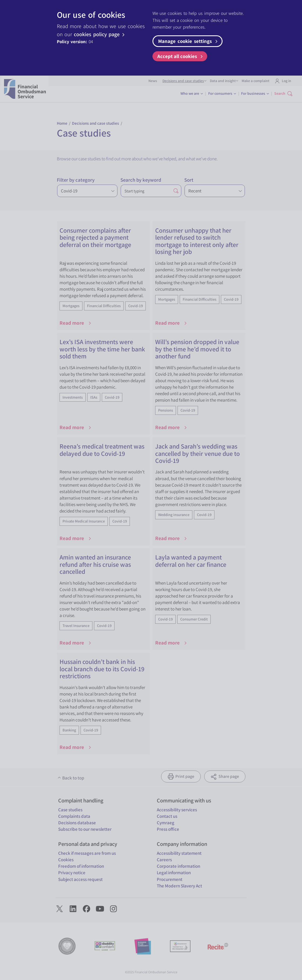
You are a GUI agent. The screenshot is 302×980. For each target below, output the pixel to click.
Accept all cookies (181, 56)
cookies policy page (100, 34)
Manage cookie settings (188, 41)
